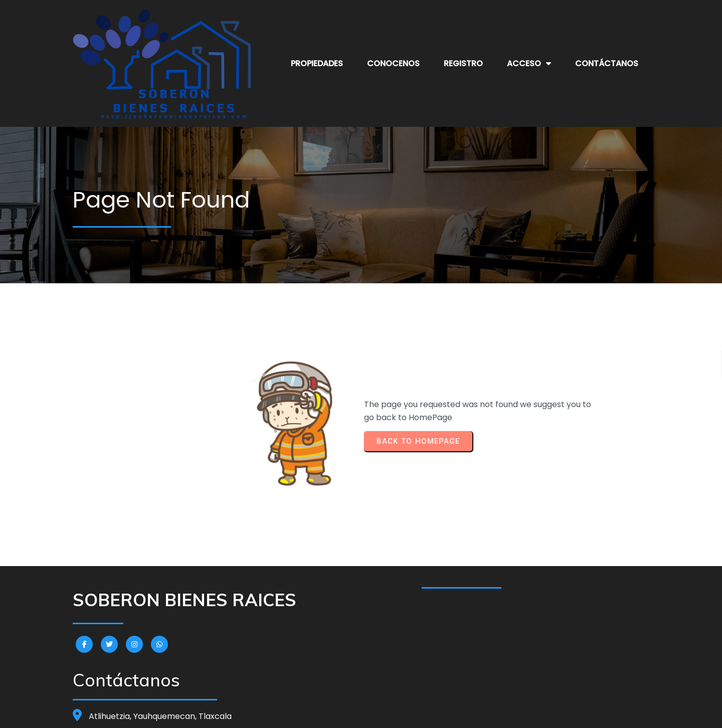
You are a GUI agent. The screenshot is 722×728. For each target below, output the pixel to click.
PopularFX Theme (421, 712)
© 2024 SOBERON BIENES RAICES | (329, 712)
